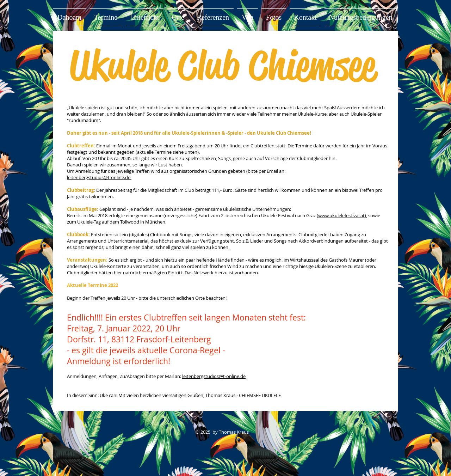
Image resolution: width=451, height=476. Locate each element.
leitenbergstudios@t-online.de (99, 177)
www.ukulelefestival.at (341, 215)
